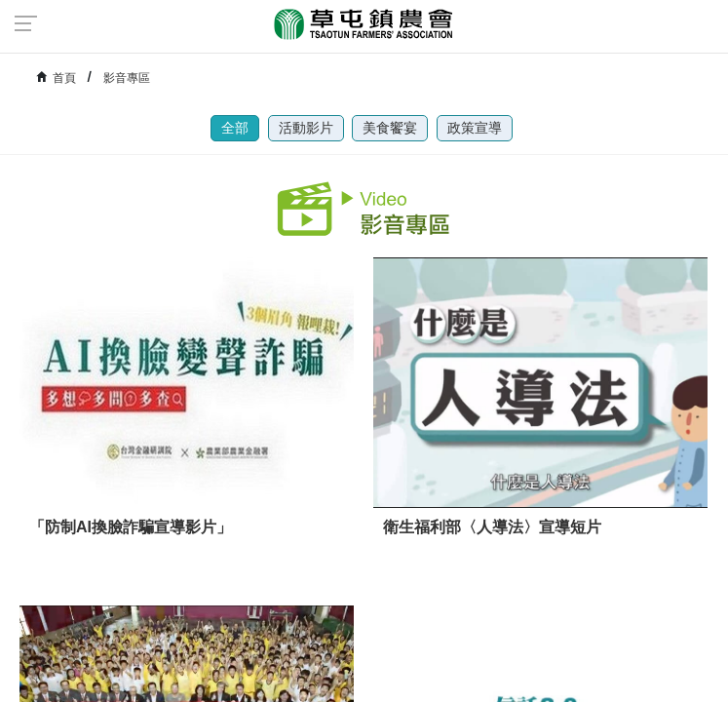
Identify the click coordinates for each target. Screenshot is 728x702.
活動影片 (306, 128)
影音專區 (127, 78)
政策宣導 (475, 128)
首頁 (64, 78)
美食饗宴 (390, 128)
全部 (235, 128)
